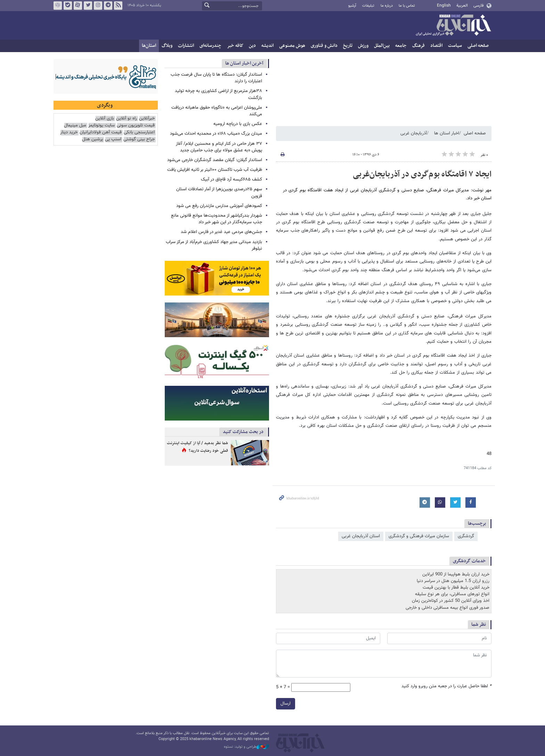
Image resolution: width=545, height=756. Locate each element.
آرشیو (352, 6)
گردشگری (466, 536)
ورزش (363, 46)
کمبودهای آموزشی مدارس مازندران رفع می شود (219, 206)
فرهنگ (418, 46)
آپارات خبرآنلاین (78, 6)
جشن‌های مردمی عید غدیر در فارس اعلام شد (221, 232)
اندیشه (267, 46)
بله (68, 6)
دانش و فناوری (324, 46)
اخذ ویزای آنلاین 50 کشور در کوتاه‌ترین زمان (451, 601)
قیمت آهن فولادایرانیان (101, 132)
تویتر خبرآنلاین (88, 6)
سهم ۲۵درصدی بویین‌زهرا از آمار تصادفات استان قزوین (219, 193)
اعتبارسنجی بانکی (139, 132)
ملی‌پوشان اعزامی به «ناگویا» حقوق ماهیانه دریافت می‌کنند (217, 111)
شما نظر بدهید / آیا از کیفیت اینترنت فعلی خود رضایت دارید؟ (197, 447)
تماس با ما (407, 6)
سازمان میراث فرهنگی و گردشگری (419, 536)
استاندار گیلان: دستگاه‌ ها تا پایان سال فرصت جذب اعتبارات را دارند (216, 78)
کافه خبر (235, 46)
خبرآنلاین (453, 26)
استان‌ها (149, 46)
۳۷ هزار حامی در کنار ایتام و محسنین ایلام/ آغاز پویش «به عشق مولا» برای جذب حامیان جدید (219, 147)
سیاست (455, 46)
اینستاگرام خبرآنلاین (98, 6)
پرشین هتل (92, 139)
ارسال (286, 704)
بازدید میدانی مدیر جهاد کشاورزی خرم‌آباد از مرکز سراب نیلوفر (214, 245)
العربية (462, 6)
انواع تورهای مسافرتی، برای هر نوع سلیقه (452, 594)
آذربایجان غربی (414, 133)
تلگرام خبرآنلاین (108, 6)
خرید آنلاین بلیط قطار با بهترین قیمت (456, 588)
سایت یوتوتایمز (101, 126)
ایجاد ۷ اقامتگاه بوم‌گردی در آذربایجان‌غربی (422, 174)
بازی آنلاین (105, 119)
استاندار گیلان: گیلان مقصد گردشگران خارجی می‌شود (215, 160)
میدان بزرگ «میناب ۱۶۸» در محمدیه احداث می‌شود (216, 134)
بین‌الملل (382, 46)
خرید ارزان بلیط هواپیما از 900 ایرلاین (456, 574)
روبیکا (58, 6)
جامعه (401, 46)
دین (252, 46)
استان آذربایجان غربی (361, 536)
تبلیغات (368, 6)
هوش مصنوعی (292, 46)
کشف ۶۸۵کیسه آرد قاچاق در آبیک (231, 180)
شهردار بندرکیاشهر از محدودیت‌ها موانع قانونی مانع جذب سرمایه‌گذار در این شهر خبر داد (217, 219)
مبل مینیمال (75, 126)
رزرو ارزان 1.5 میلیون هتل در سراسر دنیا (453, 581)
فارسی (478, 6)
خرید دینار (69, 132)
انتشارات (186, 46)
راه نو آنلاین (127, 119)
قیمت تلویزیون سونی (136, 126)
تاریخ (348, 46)
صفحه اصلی (478, 46)
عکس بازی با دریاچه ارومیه (238, 124)
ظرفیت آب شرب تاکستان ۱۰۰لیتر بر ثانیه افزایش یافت (215, 170)
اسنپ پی (113, 139)
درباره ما (387, 6)
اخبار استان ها (447, 133)
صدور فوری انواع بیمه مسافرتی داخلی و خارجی (448, 608)
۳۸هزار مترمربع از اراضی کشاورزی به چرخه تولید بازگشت (218, 94)
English (444, 6)
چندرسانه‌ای (210, 46)
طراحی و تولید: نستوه (246, 747)
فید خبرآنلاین (118, 6)
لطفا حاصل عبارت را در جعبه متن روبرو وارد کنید (446, 686)
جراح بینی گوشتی (139, 139)
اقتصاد (436, 46)
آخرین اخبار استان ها (244, 63)
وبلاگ (167, 46)
